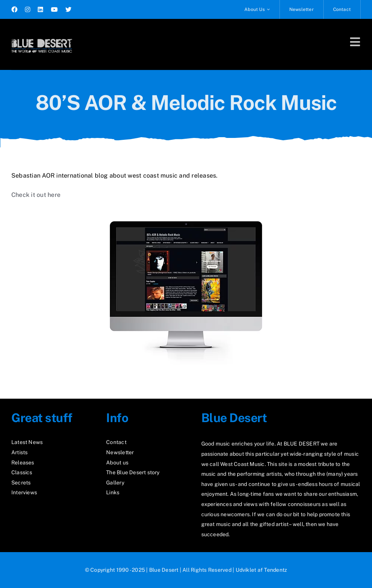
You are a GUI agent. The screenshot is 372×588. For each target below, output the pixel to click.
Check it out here (36, 195)
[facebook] (14, 9)
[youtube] (54, 9)
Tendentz (276, 570)
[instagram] (28, 9)
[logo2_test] (42, 37)
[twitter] (68, 9)
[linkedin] (40, 9)
